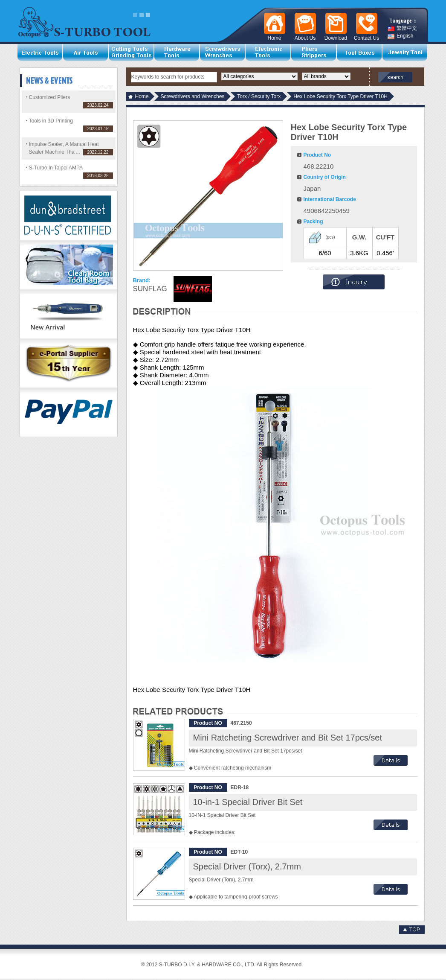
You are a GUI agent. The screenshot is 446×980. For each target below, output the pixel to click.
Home (142, 96)
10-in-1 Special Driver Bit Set (248, 802)
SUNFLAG (150, 289)
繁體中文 (402, 28)
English (400, 36)
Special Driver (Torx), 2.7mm (247, 866)
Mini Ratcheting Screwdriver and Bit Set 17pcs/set (288, 738)
